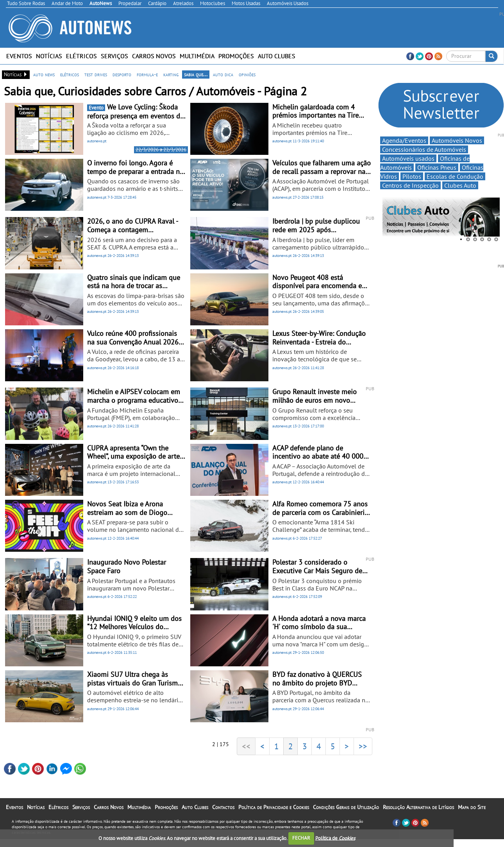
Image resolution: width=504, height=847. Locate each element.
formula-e (147, 74)
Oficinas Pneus (437, 167)
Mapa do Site (472, 807)
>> (363, 746)
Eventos (19, 56)
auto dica (223, 74)
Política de (335, 838)
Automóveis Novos (457, 140)
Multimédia (197, 56)
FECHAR (301, 838)
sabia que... (196, 74)
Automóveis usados (408, 158)
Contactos (223, 807)
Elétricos (81, 56)
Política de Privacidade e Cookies (274, 807)
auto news (44, 74)
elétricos (70, 74)
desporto (122, 74)
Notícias (49, 56)
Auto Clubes (277, 56)
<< (246, 746)
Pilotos (412, 176)
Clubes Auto (460, 185)
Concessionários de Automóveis (424, 149)
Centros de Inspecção (410, 185)
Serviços (114, 56)
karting (171, 74)
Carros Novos (154, 56)
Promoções (236, 56)
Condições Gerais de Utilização (346, 807)
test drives (96, 74)
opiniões (247, 74)
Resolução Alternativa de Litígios (418, 807)
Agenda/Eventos (404, 140)
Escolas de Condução (455, 176)
